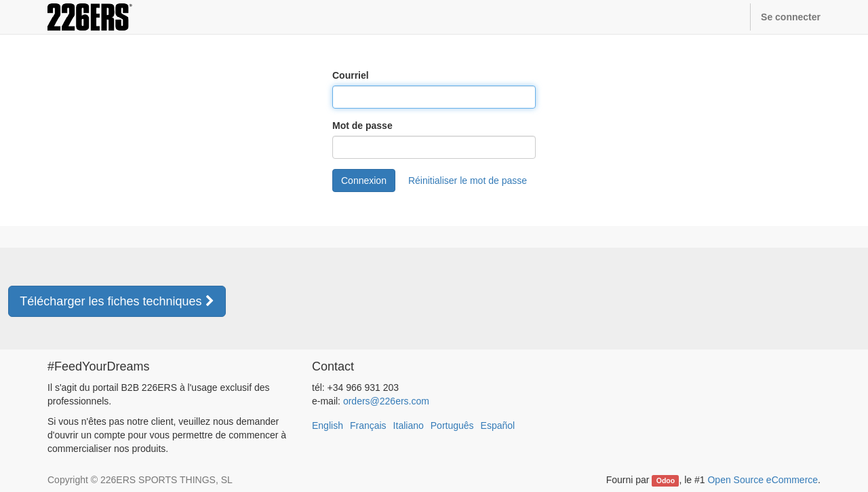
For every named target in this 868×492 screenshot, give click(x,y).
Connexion (364, 181)
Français (368, 425)
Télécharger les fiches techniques (117, 301)
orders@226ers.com (386, 401)
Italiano (409, 425)
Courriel (351, 75)
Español (498, 425)
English (328, 425)
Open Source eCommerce (763, 480)
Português (452, 425)
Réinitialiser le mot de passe (468, 181)
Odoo (666, 480)
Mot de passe (362, 126)
